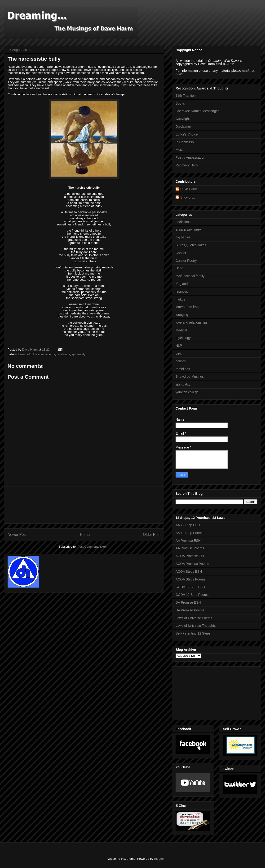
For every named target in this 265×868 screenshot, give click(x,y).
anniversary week (188, 229)
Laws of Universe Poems (194, 618)
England (182, 284)
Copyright (183, 119)
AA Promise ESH (188, 541)
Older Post (152, 535)
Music (180, 150)
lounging (182, 315)
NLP (179, 346)
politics (181, 361)
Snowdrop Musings (190, 377)
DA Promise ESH (188, 602)
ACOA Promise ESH (191, 556)
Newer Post (17, 535)
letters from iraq (187, 307)
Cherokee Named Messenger (197, 111)
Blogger (159, 859)
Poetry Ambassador (190, 157)
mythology (183, 338)
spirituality (79, 354)
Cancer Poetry (186, 261)
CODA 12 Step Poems (192, 595)
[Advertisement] (84, 505)
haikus (180, 299)
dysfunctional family (190, 276)
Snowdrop (188, 197)
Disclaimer (183, 127)
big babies (183, 237)
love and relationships (192, 322)
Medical (181, 330)
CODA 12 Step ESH (190, 587)
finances (182, 292)
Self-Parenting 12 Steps (193, 633)
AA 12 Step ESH (188, 525)
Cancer (181, 253)
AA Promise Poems (190, 548)
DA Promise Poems (190, 610)
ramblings (63, 354)
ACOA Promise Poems (192, 564)
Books (180, 103)
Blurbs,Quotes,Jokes (191, 245)
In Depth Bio (185, 142)
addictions (183, 222)
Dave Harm (189, 189)
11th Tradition (186, 96)
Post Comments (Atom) (93, 547)
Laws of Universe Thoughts (196, 626)
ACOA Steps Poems (190, 579)
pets (179, 353)
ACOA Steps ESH (189, 572)
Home (85, 535)
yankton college (187, 392)
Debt (179, 268)
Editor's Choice (187, 134)
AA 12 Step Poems (190, 533)
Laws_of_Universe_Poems (37, 354)
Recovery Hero (187, 165)
